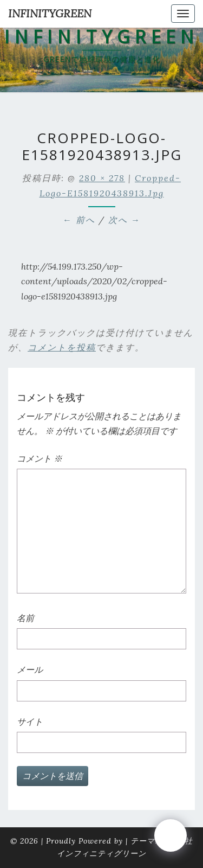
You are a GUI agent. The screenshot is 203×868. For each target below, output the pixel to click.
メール (30, 669)
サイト (30, 722)
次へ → (125, 220)
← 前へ (79, 220)
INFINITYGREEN (50, 13)
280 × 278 (102, 178)
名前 (25, 618)
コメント (40, 458)
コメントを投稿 (62, 347)
